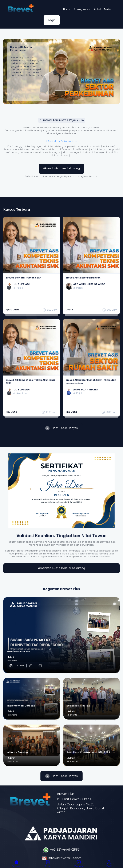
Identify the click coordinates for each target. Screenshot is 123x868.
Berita (108, 9)
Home (67, 9)
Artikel (97, 9)
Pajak (20, 288)
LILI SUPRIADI (21, 284)
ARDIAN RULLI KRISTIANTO (89, 284)
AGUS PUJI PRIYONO (86, 390)
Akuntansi (22, 393)
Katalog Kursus (82, 9)
